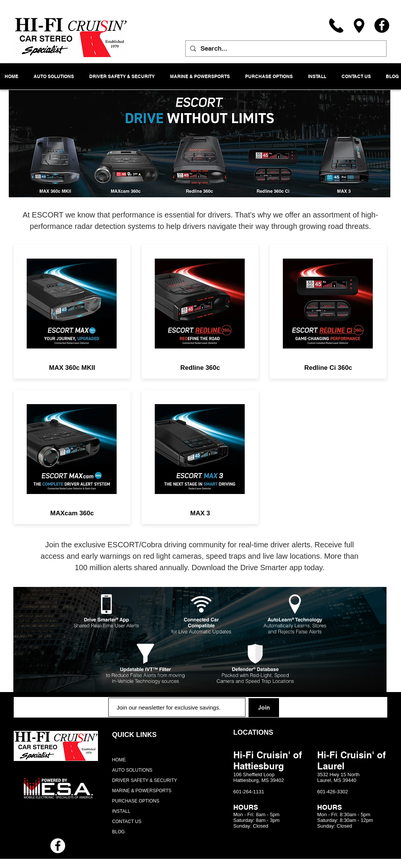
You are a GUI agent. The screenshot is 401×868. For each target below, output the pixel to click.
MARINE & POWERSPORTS (142, 791)
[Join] (264, 708)
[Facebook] (382, 25)
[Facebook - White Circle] (58, 846)
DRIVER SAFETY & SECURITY (144, 780)
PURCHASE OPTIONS (136, 801)
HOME (119, 760)
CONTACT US (127, 822)
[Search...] (285, 49)
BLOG (118, 832)
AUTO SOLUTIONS (132, 770)
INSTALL (121, 811)
